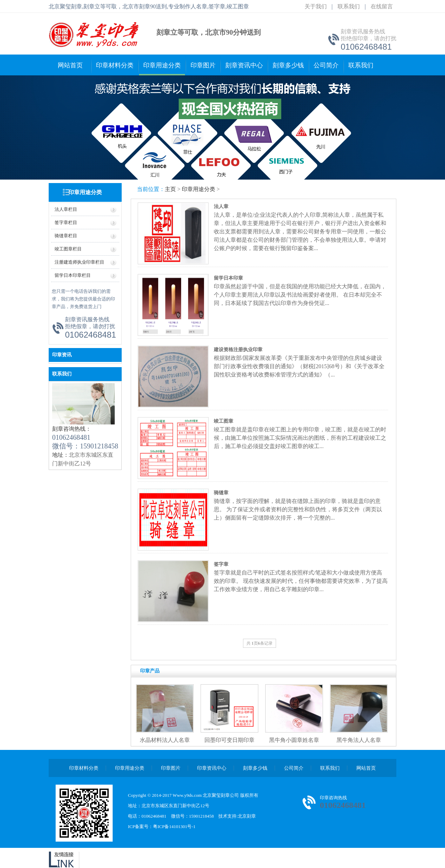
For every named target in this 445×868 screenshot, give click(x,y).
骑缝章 (221, 493)
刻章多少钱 (288, 65)
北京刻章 (247, 816)
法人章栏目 (66, 209)
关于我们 (316, 6)
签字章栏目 (66, 222)
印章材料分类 (115, 65)
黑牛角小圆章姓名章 (294, 740)
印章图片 (203, 65)
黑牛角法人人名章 (359, 740)
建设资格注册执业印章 (238, 350)
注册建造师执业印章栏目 (79, 262)
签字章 (221, 564)
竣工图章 (224, 421)
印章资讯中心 (212, 768)
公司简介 (326, 65)
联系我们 (349, 6)
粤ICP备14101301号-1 (174, 826)
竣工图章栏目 (68, 249)
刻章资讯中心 (244, 65)
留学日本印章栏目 (73, 275)
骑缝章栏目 (66, 236)
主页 (170, 189)
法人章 (221, 206)
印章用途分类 (162, 65)
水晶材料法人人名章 (165, 740)
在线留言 (382, 6)
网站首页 (70, 65)
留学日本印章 (228, 278)
